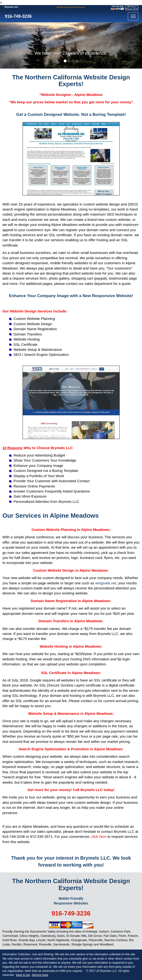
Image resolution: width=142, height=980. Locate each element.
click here (99, 836)
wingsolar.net (106, 583)
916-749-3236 (18, 16)
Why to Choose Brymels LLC (38, 448)
